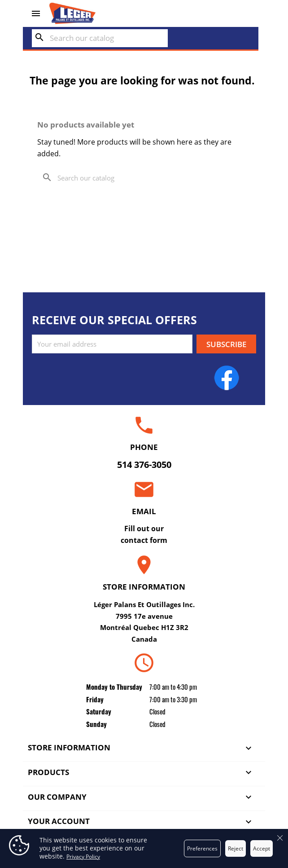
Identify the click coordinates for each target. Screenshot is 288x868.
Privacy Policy (83, 857)
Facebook (227, 378)
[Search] (100, 38)
